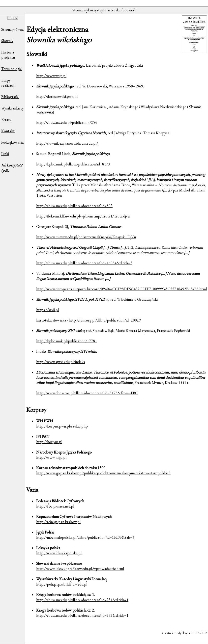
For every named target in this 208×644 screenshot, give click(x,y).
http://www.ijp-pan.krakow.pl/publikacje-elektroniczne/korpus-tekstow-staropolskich (103, 473)
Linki (5, 154)
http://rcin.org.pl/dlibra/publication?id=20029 (105, 320)
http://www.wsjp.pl (51, 76)
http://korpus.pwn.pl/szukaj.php (62, 426)
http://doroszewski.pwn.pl (57, 96)
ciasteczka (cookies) (120, 10)
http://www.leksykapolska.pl (59, 553)
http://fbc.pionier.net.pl (55, 506)
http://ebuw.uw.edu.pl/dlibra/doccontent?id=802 (74, 206)
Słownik (7, 41)
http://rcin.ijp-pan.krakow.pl (58, 522)
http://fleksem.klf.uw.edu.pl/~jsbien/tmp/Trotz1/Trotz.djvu (83, 216)
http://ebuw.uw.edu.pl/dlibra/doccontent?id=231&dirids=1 (82, 600)
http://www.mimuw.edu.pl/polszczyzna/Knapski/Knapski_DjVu (86, 237)
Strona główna (13, 29)
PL (9, 18)
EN (15, 18)
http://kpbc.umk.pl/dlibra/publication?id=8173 (73, 164)
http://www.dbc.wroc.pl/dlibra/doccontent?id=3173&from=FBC (87, 393)
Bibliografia (10, 97)
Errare (6, 120)
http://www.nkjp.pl (51, 457)
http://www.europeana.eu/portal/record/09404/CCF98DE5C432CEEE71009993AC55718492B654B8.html (121, 289)
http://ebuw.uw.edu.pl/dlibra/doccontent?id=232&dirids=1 (82, 615)
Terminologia (12, 69)
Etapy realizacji (8, 83)
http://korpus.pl (49, 442)
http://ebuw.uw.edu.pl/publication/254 (67, 122)
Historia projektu (8, 55)
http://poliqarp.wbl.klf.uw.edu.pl (62, 584)
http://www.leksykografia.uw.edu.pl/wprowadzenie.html (80, 569)
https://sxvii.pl (47, 310)
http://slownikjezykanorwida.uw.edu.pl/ (67, 143)
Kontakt (8, 131)
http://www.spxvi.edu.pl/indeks (61, 362)
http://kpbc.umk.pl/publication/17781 (67, 341)
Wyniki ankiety (13, 108)
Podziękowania (13, 142)
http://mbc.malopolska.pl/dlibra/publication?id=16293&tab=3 (85, 537)
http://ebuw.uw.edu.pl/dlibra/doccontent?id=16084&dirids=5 (84, 263)
